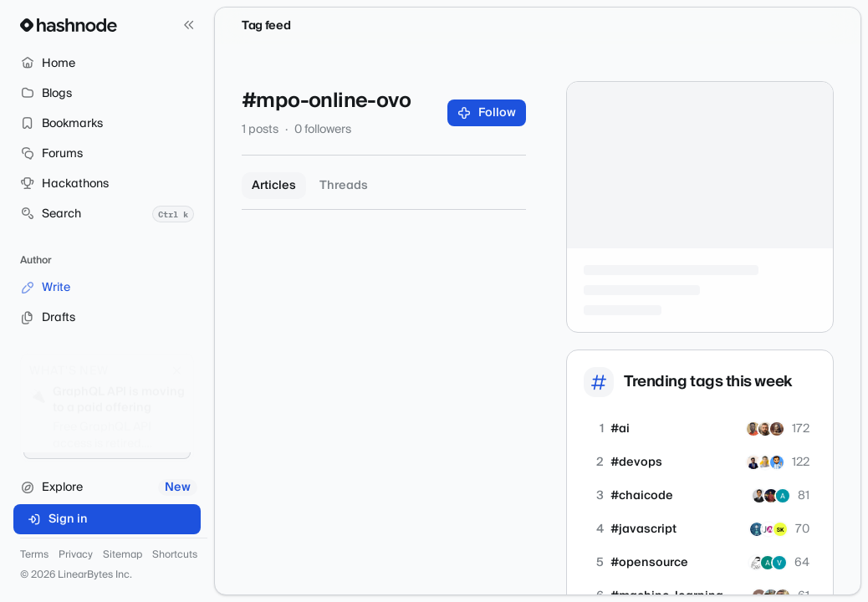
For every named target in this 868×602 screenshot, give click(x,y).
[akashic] (777, 429)
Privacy (76, 555)
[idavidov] (765, 429)
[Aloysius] (757, 529)
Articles (274, 186)
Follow (487, 113)
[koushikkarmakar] (771, 496)
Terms (34, 555)
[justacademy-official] (768, 529)
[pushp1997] (753, 462)
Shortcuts (175, 555)
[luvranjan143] (777, 462)
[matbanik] (756, 563)
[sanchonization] (765, 462)
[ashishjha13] (759, 496)
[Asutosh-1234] (783, 496)
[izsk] (780, 529)
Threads (344, 186)
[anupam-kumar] (768, 563)
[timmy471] (753, 429)
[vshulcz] (779, 563)
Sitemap (123, 555)
